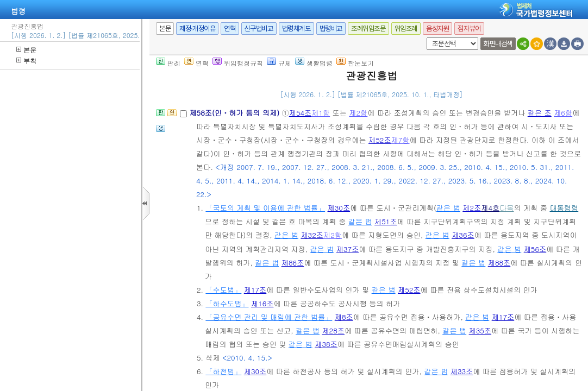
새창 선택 (425, 38)
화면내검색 (498, 44)
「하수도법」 (227, 303)
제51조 (386, 221)
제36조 (463, 235)
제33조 (462, 371)
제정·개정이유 (197, 29)
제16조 (262, 303)
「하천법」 (223, 371)
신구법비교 (259, 29)
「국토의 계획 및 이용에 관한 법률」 (265, 208)
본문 (26, 50)
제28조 (333, 330)
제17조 (255, 290)
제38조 (326, 344)
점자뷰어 (469, 29)
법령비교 (331, 29)
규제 (279, 63)
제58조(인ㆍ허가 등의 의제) (235, 113)
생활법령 (314, 63)
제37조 (348, 249)
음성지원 (437, 29)
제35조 (480, 330)
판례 (168, 63)
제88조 (499, 263)
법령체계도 (296, 29)
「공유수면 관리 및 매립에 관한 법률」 (269, 317)
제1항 (321, 113)
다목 (506, 208)
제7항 (401, 140)
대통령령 (564, 208)
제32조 (312, 235)
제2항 (358, 113)
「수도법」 (223, 290)
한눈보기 (355, 63)
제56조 (535, 249)
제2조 (472, 208)
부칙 (26, 61)
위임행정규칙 (238, 63)
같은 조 (540, 113)
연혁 (230, 29)
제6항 (563, 113)
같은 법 (448, 208)
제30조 (339, 208)
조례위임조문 (368, 29)
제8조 (344, 317)
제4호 (490, 208)
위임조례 (406, 29)
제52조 (380, 140)
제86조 (293, 263)
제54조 (301, 113)
